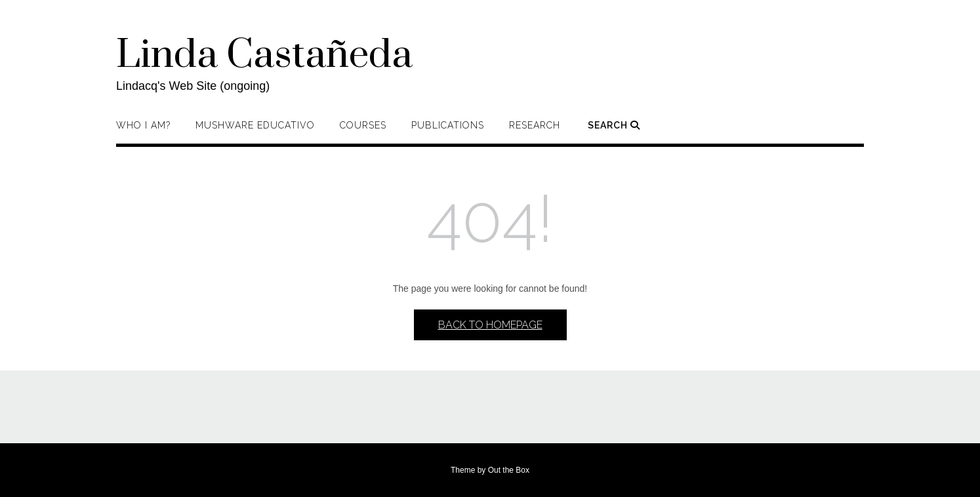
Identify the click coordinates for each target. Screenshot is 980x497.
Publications (448, 125)
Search (614, 125)
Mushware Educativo (255, 125)
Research (535, 125)
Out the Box (509, 470)
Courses (363, 125)
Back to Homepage (490, 325)
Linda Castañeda (264, 56)
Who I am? (143, 125)
